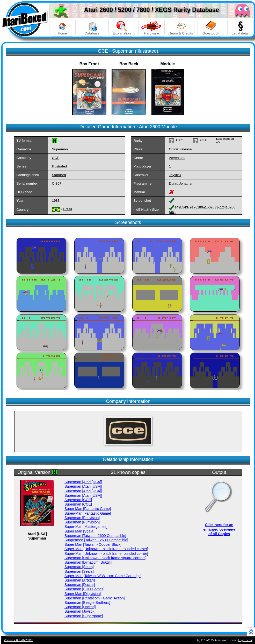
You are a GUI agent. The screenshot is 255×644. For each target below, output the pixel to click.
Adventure (177, 158)
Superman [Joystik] (80, 611)
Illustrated (60, 166)
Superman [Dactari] (80, 607)
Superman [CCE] (78, 500)
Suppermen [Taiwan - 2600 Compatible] (96, 540)
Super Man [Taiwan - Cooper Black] (93, 544)
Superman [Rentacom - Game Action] (95, 598)
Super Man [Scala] (79, 531)
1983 (56, 201)
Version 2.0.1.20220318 (19, 640)
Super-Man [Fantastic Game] (88, 513)
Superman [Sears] (79, 567)
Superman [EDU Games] (85, 589)
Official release (180, 149)
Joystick (175, 175)
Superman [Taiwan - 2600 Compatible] (95, 536)
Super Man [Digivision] (83, 594)
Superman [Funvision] (82, 518)
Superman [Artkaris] (81, 580)
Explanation (122, 28)
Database (92, 28)
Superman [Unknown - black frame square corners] (105, 558)
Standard (59, 175)
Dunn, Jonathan (181, 183)
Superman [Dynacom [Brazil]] (88, 562)
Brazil (67, 209)
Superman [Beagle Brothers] (87, 603)
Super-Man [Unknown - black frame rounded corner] (106, 549)
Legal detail (241, 28)
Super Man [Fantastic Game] (88, 509)
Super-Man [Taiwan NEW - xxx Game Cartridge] (103, 576)
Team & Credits (181, 28)
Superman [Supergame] (84, 616)
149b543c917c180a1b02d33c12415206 (205, 207)
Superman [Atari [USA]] (83, 482)
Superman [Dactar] (80, 585)
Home (62, 28)
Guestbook (211, 28)
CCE (56, 158)
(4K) (172, 212)
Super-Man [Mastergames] (86, 527)
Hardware (151, 28)
